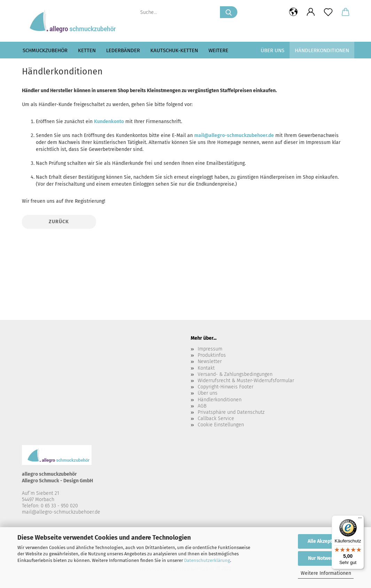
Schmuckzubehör (45, 50)
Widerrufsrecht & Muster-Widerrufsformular (246, 381)
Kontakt (206, 368)
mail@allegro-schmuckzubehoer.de (234, 135)
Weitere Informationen (326, 573)
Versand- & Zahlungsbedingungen (235, 374)
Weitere (218, 50)
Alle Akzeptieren (326, 541)
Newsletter (210, 361)
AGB (202, 406)
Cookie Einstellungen (221, 425)
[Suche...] (229, 12)
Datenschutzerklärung (207, 560)
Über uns (273, 50)
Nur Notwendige (326, 558)
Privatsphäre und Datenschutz (231, 412)
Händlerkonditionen (322, 50)
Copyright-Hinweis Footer (226, 387)
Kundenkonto (109, 122)
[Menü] (360, 519)
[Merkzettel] (328, 12)
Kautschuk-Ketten (174, 50)
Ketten (87, 50)
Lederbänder (123, 50)
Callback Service (216, 418)
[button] (293, 12)
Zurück (59, 222)
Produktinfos (212, 355)
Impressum (210, 349)
